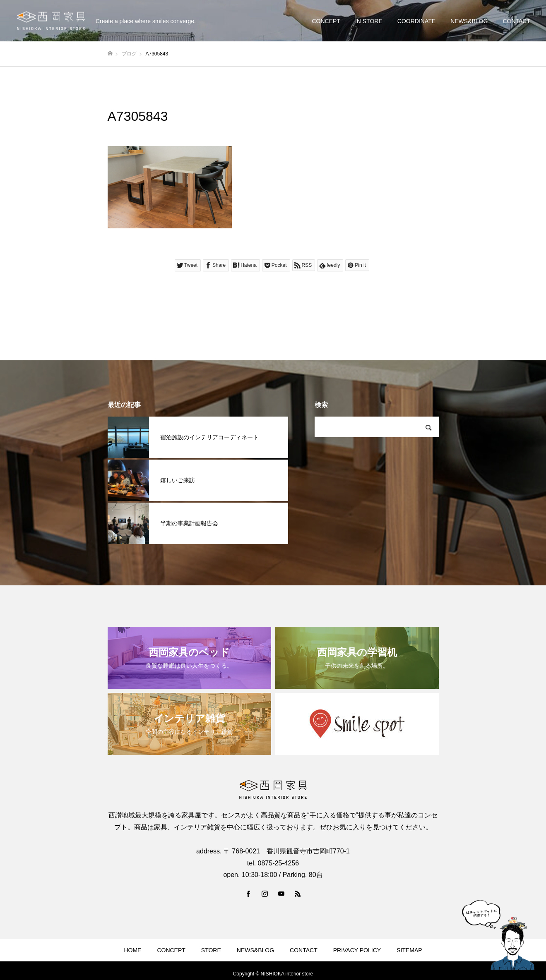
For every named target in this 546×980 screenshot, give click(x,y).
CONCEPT (326, 21)
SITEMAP (409, 950)
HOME (132, 950)
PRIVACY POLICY (357, 950)
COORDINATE (416, 21)
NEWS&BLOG (469, 21)
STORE (211, 950)
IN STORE (369, 21)
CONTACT (516, 21)
